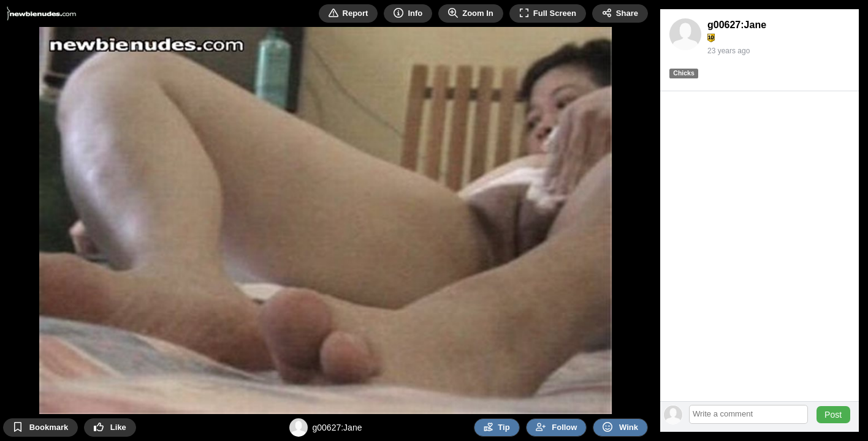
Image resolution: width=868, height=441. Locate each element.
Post (833, 415)
